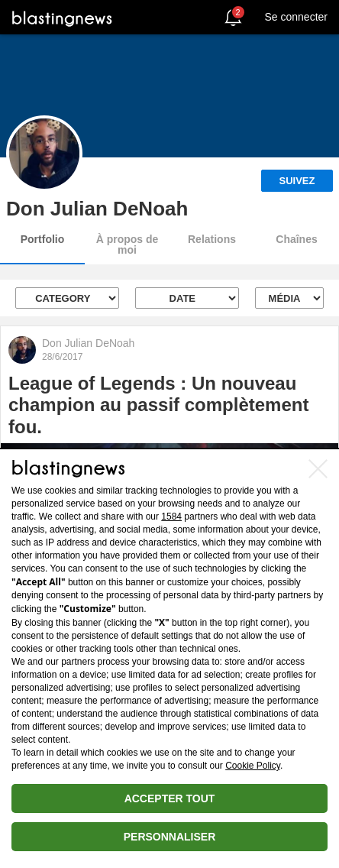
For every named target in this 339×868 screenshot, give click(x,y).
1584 (171, 517)
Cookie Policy (253, 766)
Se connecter (297, 17)
